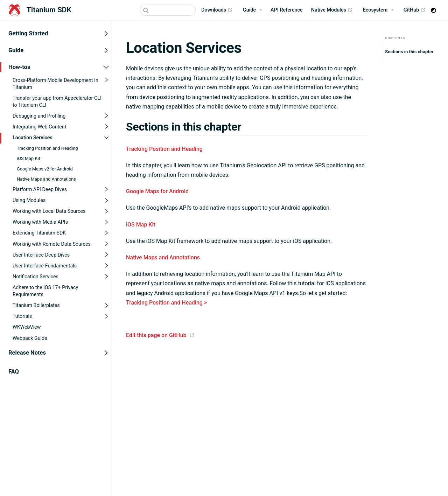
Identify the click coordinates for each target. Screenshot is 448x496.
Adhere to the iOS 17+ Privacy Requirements (45, 291)
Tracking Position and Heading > (166, 303)
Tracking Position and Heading (47, 148)
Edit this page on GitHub (156, 335)
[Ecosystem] (379, 10)
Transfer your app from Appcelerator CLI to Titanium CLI (57, 101)
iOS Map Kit (29, 158)
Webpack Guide (30, 338)
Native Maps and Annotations (46, 179)
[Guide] (253, 10)
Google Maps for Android (157, 191)
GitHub (415, 10)
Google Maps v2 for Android (45, 169)
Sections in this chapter (409, 52)
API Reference (287, 10)
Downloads (217, 10)
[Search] (168, 10)
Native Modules (332, 10)
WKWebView (27, 327)
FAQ (14, 371)
